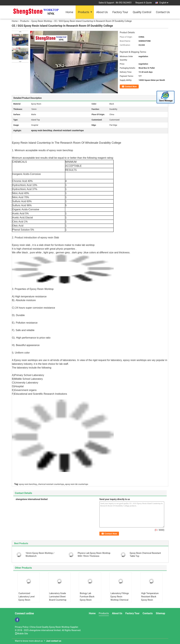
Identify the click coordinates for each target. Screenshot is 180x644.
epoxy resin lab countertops (77, 484)
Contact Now (131, 87)
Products (84, 12)
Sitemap (160, 613)
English (164, 3)
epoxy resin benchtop (28, 484)
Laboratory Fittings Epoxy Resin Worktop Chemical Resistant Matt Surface (120, 600)
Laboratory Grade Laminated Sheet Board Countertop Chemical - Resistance (58, 600)
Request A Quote (144, 3)
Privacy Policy (22, 627)
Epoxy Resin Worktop (42, 21)
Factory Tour (120, 12)
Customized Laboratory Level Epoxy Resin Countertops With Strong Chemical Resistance (27, 601)
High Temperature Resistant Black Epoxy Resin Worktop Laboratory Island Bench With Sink (151, 601)
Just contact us (54, 641)
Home (69, 12)
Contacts (148, 613)
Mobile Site (21, 634)
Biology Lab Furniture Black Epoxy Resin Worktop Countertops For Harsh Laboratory (88, 601)
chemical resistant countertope (51, 484)
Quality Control (142, 12)
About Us (102, 12)
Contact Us (163, 12)
